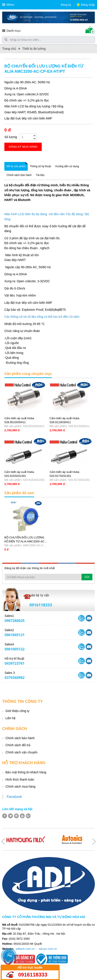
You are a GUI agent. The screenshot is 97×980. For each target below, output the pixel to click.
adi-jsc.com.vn (48, 949)
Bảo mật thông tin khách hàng (26, 772)
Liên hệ (10, 718)
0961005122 (15, 649)
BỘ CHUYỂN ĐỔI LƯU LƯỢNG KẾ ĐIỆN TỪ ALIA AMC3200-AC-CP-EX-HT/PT (25, 541)
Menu (10, 5)
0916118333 (41, 605)
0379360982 (15, 678)
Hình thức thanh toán (20, 779)
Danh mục (14, 31)
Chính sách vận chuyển (22, 752)
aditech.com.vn (25, 949)
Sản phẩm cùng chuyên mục (28, 374)
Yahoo (81, 618)
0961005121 (15, 635)
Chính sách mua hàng (20, 786)
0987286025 (15, 621)
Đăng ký (66, 5)
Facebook (14, 797)
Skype (89, 618)
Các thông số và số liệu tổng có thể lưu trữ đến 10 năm (42, 317)
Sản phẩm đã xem (19, 493)
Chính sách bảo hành (20, 738)
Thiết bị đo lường (34, 49)
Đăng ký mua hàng (23, 147)
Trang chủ (9, 49)
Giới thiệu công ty (17, 711)
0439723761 (15, 663)
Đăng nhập (88, 5)
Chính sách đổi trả (18, 745)
